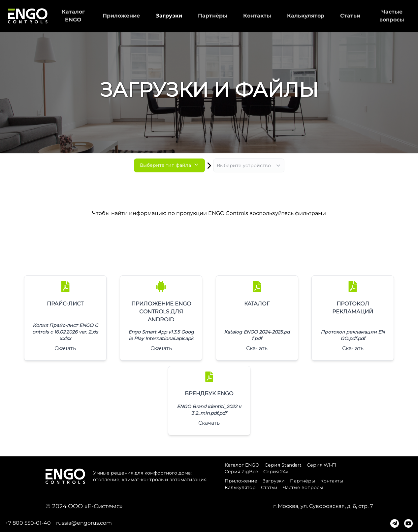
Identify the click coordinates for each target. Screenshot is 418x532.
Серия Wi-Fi (322, 465)
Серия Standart (283, 465)
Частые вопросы (303, 487)
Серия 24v (276, 472)
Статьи (350, 16)
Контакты (257, 16)
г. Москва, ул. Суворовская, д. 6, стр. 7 (323, 506)
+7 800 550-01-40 (28, 523)
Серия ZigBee (241, 472)
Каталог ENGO (242, 465)
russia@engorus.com (84, 523)
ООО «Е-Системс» (95, 506)
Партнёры (213, 16)
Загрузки (169, 16)
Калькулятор (306, 16)
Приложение (121, 16)
